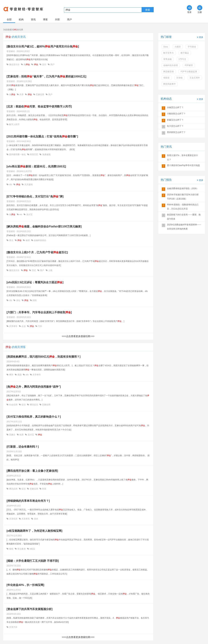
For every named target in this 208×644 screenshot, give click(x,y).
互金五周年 (195, 78)
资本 (36, 519)
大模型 (178, 47)
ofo (11, 184)
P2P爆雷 (189, 65)
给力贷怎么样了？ (175, 126)
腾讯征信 (34, 405)
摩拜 (11, 375)
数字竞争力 (169, 53)
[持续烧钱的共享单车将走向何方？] (28, 501)
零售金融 (167, 59)
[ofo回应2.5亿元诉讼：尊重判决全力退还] (35, 282)
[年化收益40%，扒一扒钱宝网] (25, 585)
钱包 (11, 549)
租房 (22, 435)
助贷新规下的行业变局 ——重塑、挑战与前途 (184, 217)
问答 (57, 19)
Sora (165, 47)
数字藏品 (185, 53)
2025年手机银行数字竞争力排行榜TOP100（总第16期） (183, 197)
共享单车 (13, 326)
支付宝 (29, 214)
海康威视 (46, 154)
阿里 (44, 489)
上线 (50, 270)
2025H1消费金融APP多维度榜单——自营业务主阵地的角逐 (184, 227)
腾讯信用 (13, 489)
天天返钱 (28, 184)
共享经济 (13, 519)
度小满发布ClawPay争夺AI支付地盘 (183, 165)
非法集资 (22, 549)
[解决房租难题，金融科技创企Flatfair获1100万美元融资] (44, 226)
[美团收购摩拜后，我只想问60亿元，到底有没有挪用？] (43, 357)
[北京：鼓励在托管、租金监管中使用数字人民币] (39, 106)
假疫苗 (166, 78)
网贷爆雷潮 (169, 72)
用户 (70, 19)
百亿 (34, 270)
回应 (34, 300)
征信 (24, 405)
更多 (200, 37)
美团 (20, 375)
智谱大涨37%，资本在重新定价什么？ (182, 157)
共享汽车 (13, 627)
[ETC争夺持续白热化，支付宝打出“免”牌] (35, 196)
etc (21, 214)
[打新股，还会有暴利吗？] (23, 447)
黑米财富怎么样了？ (176, 132)
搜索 (148, 10)
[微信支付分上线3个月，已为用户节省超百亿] (37, 252)
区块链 (180, 78)
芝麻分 (12, 435)
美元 (11, 240)
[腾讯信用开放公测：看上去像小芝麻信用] (32, 471)
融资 (28, 240)
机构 (21, 19)
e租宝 (32, 549)
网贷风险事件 (170, 84)
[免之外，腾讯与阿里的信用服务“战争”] (34, 387)
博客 (45, 19)
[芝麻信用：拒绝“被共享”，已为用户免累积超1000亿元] (46, 76)
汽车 (40, 326)
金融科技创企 (40, 240)
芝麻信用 (40, 94)
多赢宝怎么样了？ (175, 120)
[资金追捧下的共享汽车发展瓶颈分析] (30, 609)
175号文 (182, 59)
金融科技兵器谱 (171, 65)
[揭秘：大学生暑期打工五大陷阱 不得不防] (33, 561)
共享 (22, 94)
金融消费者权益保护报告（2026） (183, 188)
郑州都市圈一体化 (18, 154)
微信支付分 (14, 64)
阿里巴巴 (34, 154)
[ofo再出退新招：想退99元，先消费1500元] (36, 166)
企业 (24, 326)
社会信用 (13, 405)
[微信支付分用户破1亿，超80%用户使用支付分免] (43, 46)
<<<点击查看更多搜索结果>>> (78, 336)
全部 (9, 19)
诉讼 (18, 300)
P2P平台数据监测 (189, 72)
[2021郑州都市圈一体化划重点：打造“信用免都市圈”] (42, 136)
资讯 (33, 19)
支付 (44, 64)
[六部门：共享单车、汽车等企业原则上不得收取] (39, 312)
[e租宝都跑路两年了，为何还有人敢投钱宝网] (34, 531)
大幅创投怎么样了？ (176, 114)
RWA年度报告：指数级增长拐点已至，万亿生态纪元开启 (183, 207)
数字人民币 (14, 124)
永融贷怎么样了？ (175, 107)
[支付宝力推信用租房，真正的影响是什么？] (34, 417)
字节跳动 (192, 47)
